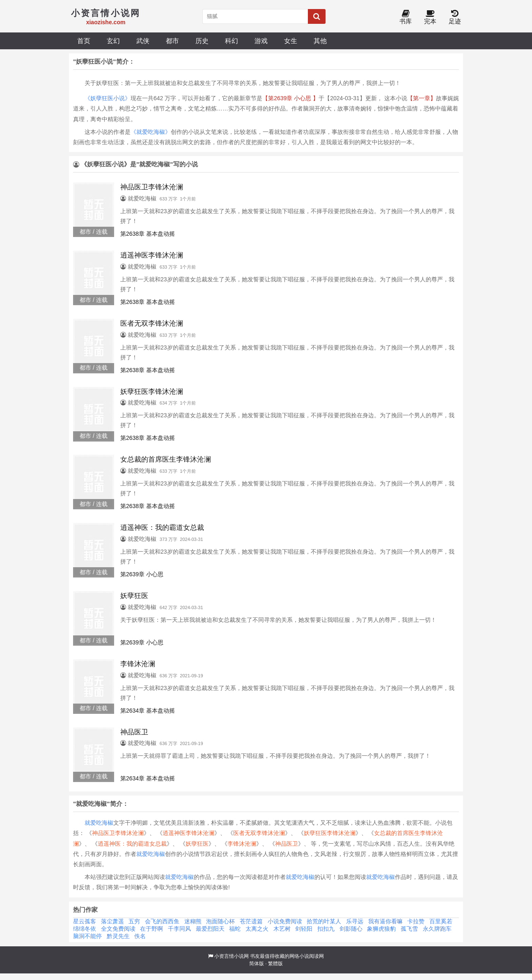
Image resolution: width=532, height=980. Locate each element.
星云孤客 (85, 921)
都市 (172, 41)
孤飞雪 (409, 929)
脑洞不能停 (87, 936)
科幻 (232, 41)
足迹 (455, 17)
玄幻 (113, 41)
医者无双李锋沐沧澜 (259, 833)
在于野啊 (151, 929)
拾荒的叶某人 (324, 921)
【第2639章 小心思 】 (290, 98)
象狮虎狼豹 (381, 929)
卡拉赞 (416, 921)
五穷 (134, 921)
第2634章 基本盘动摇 (148, 711)
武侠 (143, 41)
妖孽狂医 (197, 844)
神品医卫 (287, 844)
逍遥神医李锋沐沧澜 (188, 833)
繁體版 (275, 964)
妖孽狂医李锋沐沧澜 (330, 833)
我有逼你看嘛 (385, 921)
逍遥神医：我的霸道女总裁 (132, 844)
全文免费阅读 (118, 929)
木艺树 (282, 929)
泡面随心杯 (220, 921)
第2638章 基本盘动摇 (148, 234)
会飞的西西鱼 (162, 921)
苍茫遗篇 (251, 921)
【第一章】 (422, 98)
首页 (84, 41)
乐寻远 (355, 921)
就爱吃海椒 (99, 823)
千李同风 (179, 929)
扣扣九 (326, 929)
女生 (291, 41)
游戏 (261, 41)
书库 (406, 17)
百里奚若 (441, 921)
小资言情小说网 (232, 956)
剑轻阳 (304, 929)
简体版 (257, 964)
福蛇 (235, 929)
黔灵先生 (118, 936)
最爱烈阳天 (210, 929)
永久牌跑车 (437, 929)
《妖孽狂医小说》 (108, 98)
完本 (430, 17)
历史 (202, 41)
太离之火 (257, 929)
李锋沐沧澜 (242, 844)
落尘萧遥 (112, 921)
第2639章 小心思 (142, 574)
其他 (320, 41)
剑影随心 (351, 929)
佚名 (140, 936)
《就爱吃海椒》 (151, 132)
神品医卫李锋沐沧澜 (118, 833)
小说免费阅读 (285, 921)
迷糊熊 (193, 921)
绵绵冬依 (85, 929)
